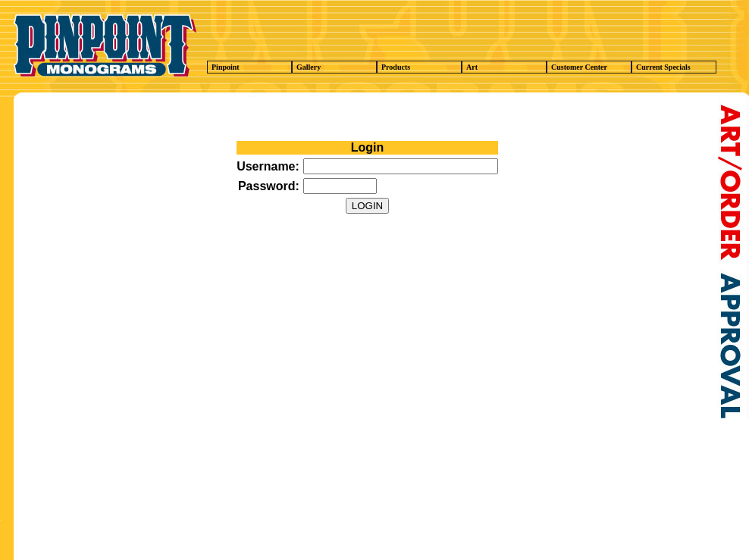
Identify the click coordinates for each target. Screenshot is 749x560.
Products (422, 67)
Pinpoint (252, 67)
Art (506, 67)
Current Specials (676, 67)
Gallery (337, 67)
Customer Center (591, 67)
